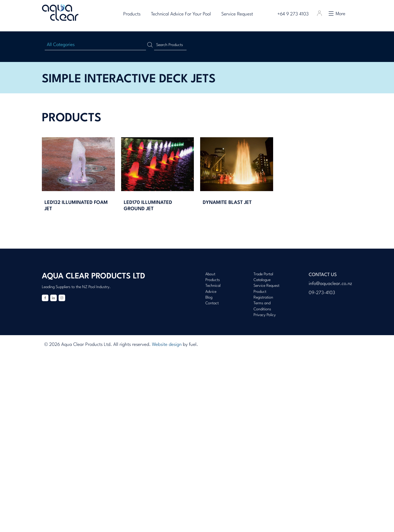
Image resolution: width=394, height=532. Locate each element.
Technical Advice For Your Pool (183, 14)
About (210, 274)
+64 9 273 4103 (295, 14)
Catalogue (262, 280)
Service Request (239, 14)
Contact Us (323, 275)
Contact (212, 303)
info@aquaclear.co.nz (330, 284)
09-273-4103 (322, 293)
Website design (167, 345)
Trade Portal (263, 274)
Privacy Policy (265, 315)
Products (134, 14)
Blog (209, 298)
